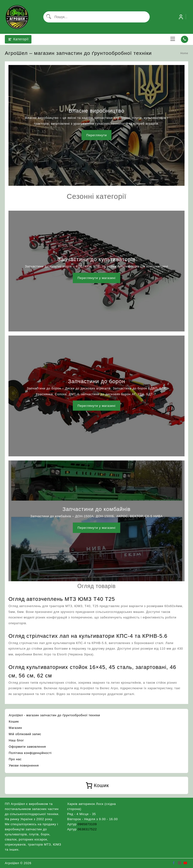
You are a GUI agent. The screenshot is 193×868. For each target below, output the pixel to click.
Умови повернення (24, 765)
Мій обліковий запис (25, 734)
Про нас (15, 759)
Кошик (14, 721)
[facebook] (174, 863)
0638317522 (87, 829)
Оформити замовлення (27, 747)
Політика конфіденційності (30, 753)
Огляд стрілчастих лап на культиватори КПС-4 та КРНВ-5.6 (88, 636)
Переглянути (97, 135)
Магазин (15, 728)
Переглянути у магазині (96, 278)
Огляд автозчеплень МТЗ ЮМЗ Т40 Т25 (62, 599)
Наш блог (16, 740)
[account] (181, 17)
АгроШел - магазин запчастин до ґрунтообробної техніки (54, 715)
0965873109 (87, 824)
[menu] (173, 39)
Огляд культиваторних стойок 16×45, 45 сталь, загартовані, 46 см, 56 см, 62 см (92, 671)
